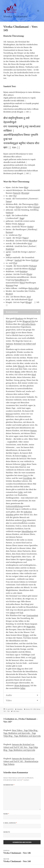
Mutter (18, 372)
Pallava (21, 224)
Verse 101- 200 (31, 709)
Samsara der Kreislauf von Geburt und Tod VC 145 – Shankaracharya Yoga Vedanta (21, 761)
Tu (15, 196)
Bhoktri (9, 294)
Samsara (9, 344)
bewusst (9, 414)
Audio (9, 695)
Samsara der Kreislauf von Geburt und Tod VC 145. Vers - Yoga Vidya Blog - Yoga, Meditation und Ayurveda (21, 747)
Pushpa (32, 269)
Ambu (30, 227)
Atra (28, 297)
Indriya (35, 260)
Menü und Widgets (38, 13)
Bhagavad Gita (29, 321)
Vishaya (33, 266)
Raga (22, 218)
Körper (26, 635)
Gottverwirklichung (14, 506)
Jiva (30, 299)
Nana (22, 283)
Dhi (36, 204)
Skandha (33, 241)
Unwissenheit (32, 615)
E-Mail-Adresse (10, 823)
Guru (25, 475)
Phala (29, 274)
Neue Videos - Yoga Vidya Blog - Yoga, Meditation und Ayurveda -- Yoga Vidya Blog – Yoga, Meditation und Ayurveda (22, 733)
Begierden (31, 627)
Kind (34, 374)
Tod (21, 613)
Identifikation (27, 531)
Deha (18, 207)
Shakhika (10, 249)
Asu (30, 243)
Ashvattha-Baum (28, 324)
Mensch (21, 366)
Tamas (8, 201)
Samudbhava (20, 280)
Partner (33, 430)
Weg (19, 669)
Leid (34, 657)
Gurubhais (28, 478)
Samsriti (17, 193)
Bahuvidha (33, 288)
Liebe (20, 492)
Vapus (25, 238)
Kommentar (12, 312)
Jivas (24, 520)
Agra (8, 255)
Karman (9, 232)
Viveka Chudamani (15, 16)
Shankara (19, 318)
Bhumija (25, 193)
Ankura (10, 213)
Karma (29, 559)
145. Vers (16, 711)
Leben (23, 464)
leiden (24, 456)
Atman (36, 207)
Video (9, 700)
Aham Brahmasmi (22, 685)
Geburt (13, 613)
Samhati (18, 260)
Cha (15, 263)
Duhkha (23, 271)
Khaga (28, 302)
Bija (26, 187)
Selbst (23, 688)
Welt (13, 332)
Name (6, 814)
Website (7, 832)
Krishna (9, 321)
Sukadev (20, 709)
